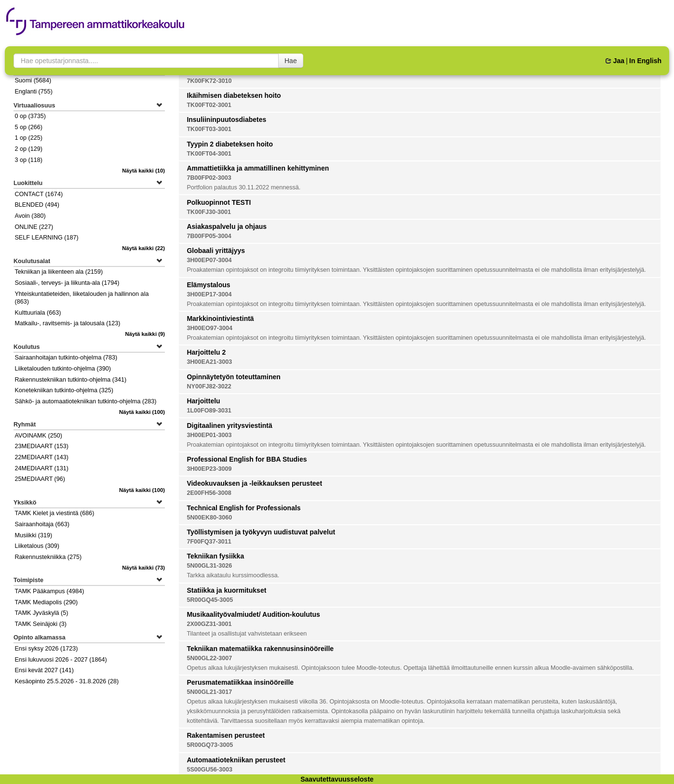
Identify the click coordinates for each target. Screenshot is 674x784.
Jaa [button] (615, 61)
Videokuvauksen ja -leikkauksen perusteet (254, 483)
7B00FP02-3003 (209, 178)
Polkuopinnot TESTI (219, 202)
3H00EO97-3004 (209, 328)
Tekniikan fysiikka (215, 556)
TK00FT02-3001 (209, 105)
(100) (142, 412)
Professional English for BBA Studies (247, 459)
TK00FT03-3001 (209, 129)
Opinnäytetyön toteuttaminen (233, 377)
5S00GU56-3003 (209, 770)
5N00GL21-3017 (209, 692)
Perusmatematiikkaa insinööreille (240, 682)
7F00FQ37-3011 (209, 542)
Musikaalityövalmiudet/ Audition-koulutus (253, 614)
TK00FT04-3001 (209, 154)
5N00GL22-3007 (209, 658)
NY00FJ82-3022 (209, 386)
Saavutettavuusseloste (337, 779)
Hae (291, 61)
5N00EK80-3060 (209, 518)
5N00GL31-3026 (209, 566)
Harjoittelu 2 (206, 352)
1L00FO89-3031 (209, 411)
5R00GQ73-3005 (210, 745)
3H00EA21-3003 (209, 362)
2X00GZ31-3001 (209, 624)
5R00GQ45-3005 (210, 600)
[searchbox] (146, 61)
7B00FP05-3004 (209, 236)
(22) (143, 248)
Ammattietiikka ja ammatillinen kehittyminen (258, 168)
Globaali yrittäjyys (216, 251)
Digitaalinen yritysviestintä (229, 425)
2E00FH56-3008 (209, 493)
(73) (143, 568)
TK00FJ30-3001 (209, 212)
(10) (143, 171)
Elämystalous (208, 285)
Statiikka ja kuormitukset (226, 590)
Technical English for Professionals (243, 508)
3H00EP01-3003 (209, 435)
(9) (145, 334)
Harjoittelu (203, 401)
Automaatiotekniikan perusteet (236, 760)
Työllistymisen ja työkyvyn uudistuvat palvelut (261, 532)
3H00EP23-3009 (209, 469)
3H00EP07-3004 (209, 260)
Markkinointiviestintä (220, 319)
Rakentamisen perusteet (226, 735)
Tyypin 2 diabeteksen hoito (230, 144)
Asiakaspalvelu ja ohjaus (227, 226)
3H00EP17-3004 (209, 294)
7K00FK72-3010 (209, 81)
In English (645, 61)
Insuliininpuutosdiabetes (226, 120)
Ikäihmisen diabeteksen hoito (234, 95)
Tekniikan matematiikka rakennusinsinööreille (260, 649)
